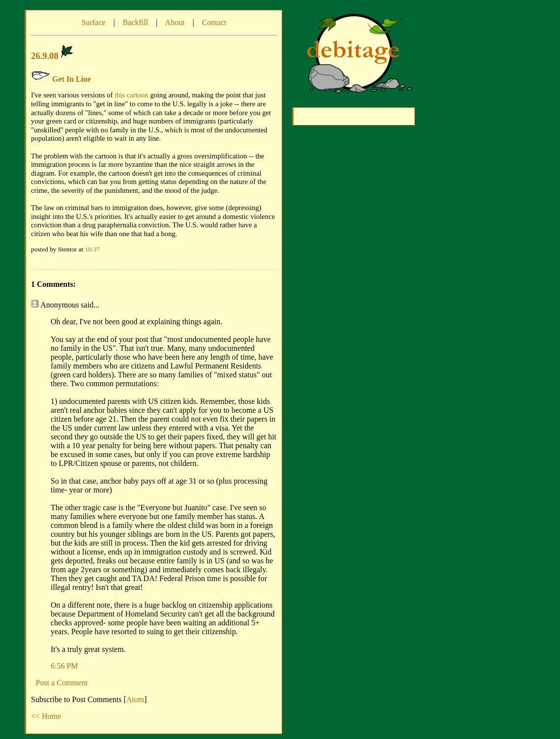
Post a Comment (62, 683)
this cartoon (132, 95)
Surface (94, 22)
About (175, 22)
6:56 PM (64, 666)
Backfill (136, 22)
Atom (135, 699)
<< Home (46, 716)
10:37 (92, 249)
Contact (214, 22)
